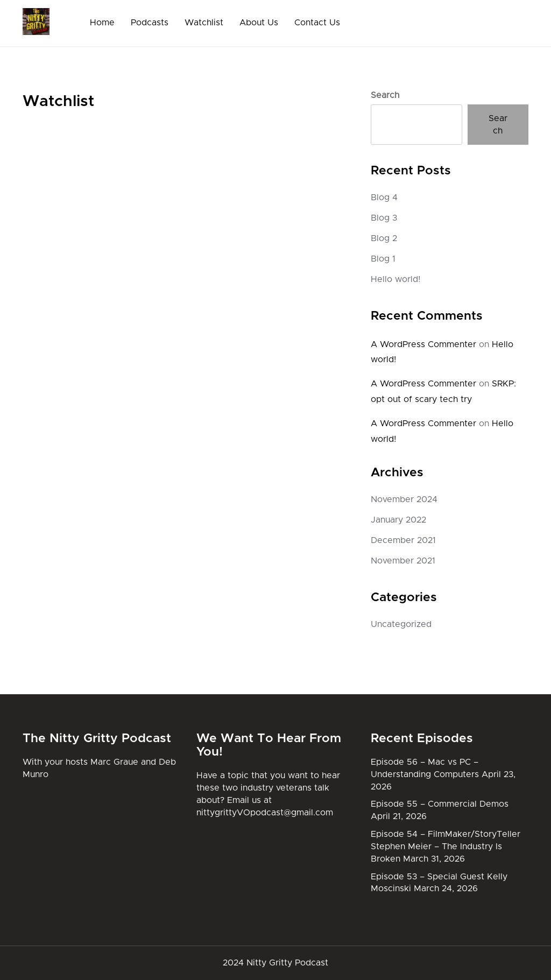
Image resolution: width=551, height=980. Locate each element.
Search (385, 95)
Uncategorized (401, 624)
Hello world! (395, 279)
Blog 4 (384, 198)
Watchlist (204, 23)
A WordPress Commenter (423, 344)
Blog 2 (384, 238)
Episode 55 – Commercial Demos (440, 804)
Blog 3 (384, 218)
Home (102, 23)
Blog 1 (383, 259)
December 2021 (403, 540)
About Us (259, 23)
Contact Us (317, 23)
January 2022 (398, 520)
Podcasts (150, 23)
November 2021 (403, 561)
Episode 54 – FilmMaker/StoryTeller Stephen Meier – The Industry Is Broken (446, 847)
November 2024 (404, 499)
